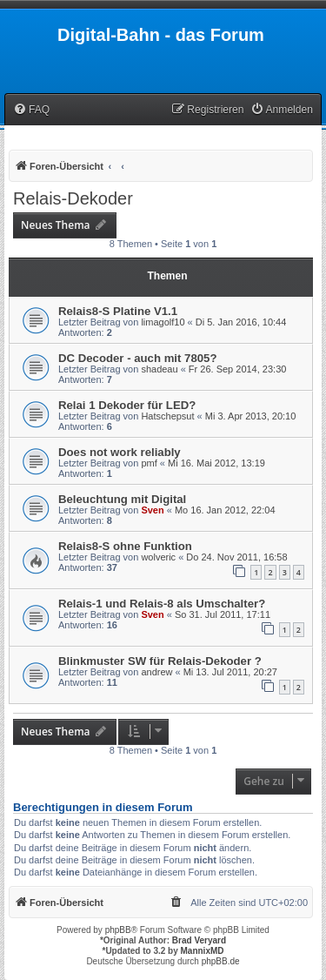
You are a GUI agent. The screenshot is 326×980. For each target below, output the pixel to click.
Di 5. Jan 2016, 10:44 (241, 322)
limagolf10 (163, 322)
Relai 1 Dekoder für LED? (127, 405)
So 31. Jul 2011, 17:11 (223, 614)
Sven (152, 510)
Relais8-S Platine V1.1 (118, 311)
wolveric (158, 557)
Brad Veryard (199, 940)
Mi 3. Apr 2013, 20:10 (251, 416)
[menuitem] (31, 110)
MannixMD (203, 951)
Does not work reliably (120, 452)
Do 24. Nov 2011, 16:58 (236, 557)
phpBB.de (221, 961)
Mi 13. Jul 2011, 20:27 (230, 672)
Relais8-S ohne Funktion (125, 546)
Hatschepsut (167, 416)
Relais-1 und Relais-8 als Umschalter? (162, 604)
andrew (156, 672)
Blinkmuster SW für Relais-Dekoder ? (160, 661)
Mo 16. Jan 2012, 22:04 (225, 510)
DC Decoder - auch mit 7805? (137, 358)
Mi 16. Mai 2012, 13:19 (216, 463)
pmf (149, 463)
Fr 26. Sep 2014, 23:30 (238, 369)
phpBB (118, 930)
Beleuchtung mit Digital (122, 499)
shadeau (159, 369)
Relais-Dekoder (73, 198)
